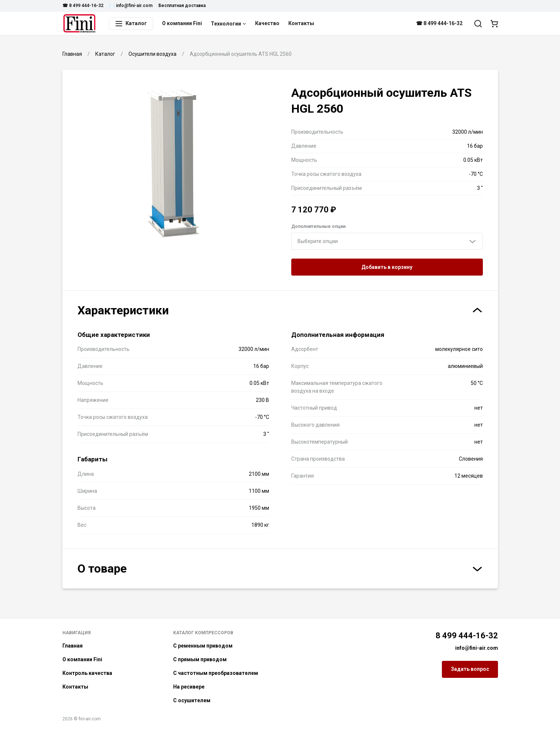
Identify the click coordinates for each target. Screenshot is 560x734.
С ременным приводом (203, 646)
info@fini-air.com (477, 648)
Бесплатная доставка (182, 6)
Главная (73, 646)
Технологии (229, 24)
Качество (267, 23)
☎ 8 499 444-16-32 (83, 6)
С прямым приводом (200, 659)
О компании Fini (182, 23)
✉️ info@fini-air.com (131, 6)
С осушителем (192, 700)
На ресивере (189, 687)
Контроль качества (87, 673)
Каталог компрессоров (203, 633)
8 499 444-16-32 (467, 636)
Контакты (301, 23)
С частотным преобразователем (216, 673)
